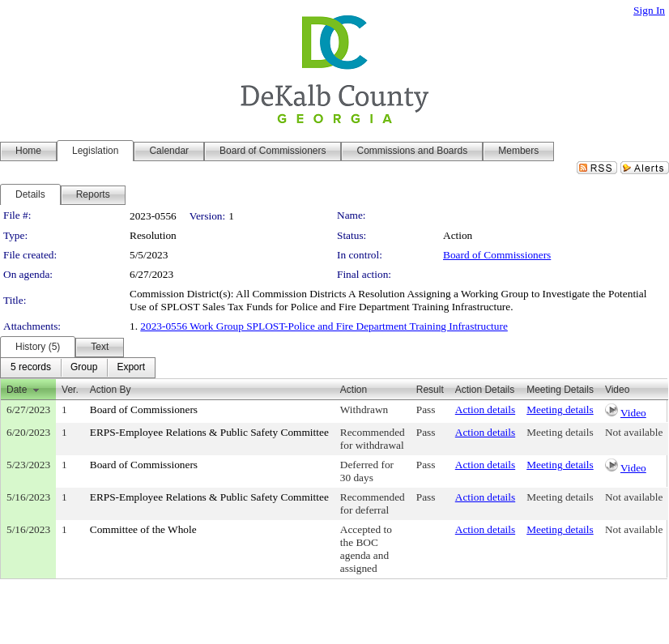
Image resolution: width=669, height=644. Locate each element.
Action (354, 390)
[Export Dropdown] (131, 368)
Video (633, 413)
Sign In (649, 10)
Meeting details (560, 409)
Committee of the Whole (143, 529)
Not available (634, 432)
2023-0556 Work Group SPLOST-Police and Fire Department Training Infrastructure (324, 326)
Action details (485, 409)
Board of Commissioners (497, 255)
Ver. (70, 390)
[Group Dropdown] (84, 368)
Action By (111, 390)
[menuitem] (31, 368)
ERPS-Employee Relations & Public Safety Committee (209, 432)
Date (17, 390)
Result (430, 390)
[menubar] (78, 368)
